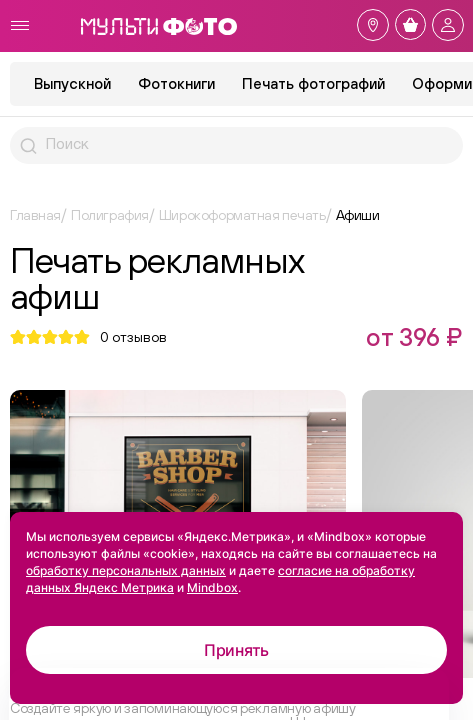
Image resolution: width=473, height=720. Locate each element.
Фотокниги (176, 83)
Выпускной (72, 83)
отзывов (133, 337)
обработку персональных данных (126, 570)
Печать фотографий (313, 83)
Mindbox (212, 587)
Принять (236, 650)
